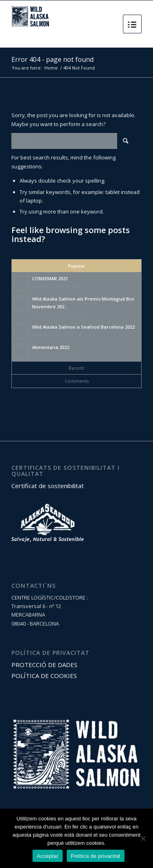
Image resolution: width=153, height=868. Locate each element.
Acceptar (47, 856)
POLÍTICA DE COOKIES (44, 676)
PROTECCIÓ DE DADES (44, 665)
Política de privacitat (96, 856)
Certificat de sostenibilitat (48, 486)
